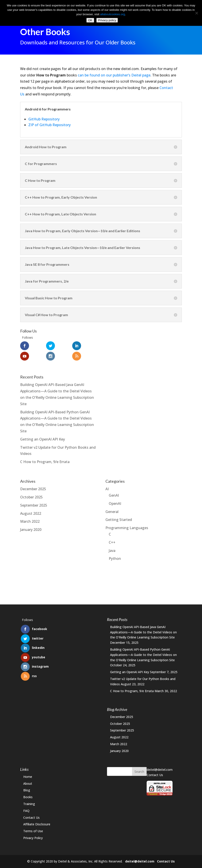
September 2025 (34, 501)
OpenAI (115, 500)
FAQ (26, 811)
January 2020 (31, 526)
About (28, 783)
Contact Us (31, 818)
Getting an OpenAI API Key (43, 435)
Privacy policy (107, 20)
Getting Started (119, 516)
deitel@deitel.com (160, 770)
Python (115, 555)
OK (90, 20)
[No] (196, 13)
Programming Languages (127, 524)
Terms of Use (33, 831)
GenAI (114, 492)
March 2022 (30, 518)
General (112, 508)
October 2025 (31, 493)
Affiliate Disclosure (37, 824)
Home (28, 777)
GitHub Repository (44, 115)
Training (29, 804)
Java (112, 547)
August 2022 (31, 510)
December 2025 (33, 485)
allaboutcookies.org (113, 14)
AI (107, 485)
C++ (112, 539)
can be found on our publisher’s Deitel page (114, 71)
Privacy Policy (33, 838)
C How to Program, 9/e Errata (45, 458)
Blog (27, 790)
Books (28, 797)
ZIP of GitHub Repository (50, 121)
